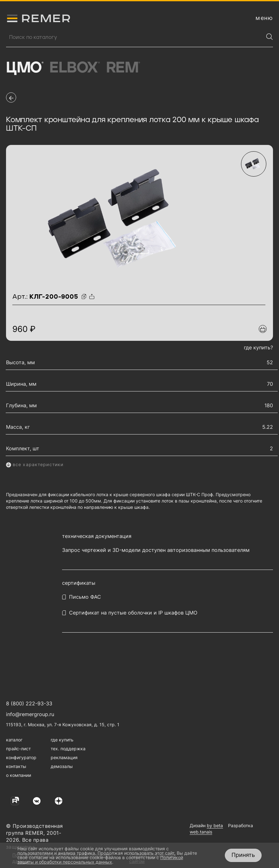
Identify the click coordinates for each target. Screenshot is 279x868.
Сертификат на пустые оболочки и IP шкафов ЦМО (133, 613)
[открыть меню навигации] (264, 18)
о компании (19, 775)
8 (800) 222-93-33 (29, 703)
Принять (243, 855)
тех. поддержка (68, 749)
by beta (215, 825)
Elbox (74, 68)
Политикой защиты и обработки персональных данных (100, 860)
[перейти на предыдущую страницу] (11, 97)
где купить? (258, 347)
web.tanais (201, 832)
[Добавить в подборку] (263, 329)
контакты (16, 766)
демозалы (62, 766)
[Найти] (269, 37)
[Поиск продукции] (135, 37)
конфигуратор (21, 757)
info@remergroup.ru (30, 714)
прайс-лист (18, 749)
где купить (62, 740)
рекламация (64, 757)
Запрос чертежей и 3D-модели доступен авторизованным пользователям (156, 550)
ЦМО (25, 68)
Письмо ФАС (85, 597)
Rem (123, 68)
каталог (14, 740)
